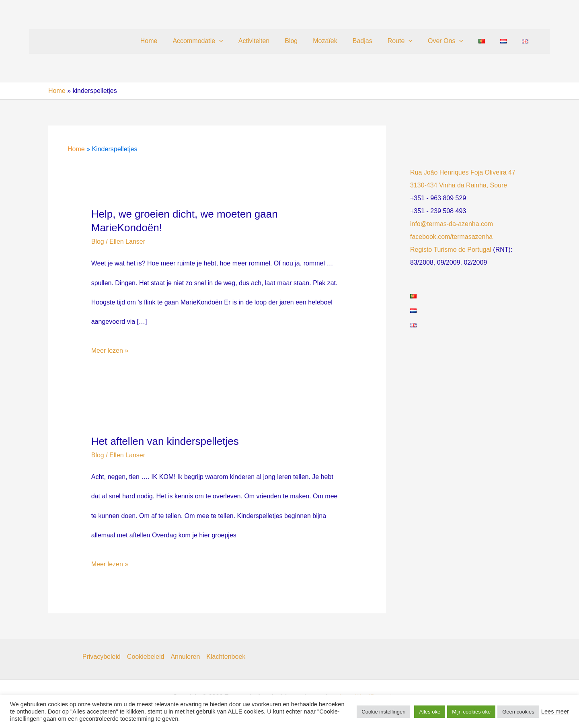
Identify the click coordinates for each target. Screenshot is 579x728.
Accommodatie (221, 41)
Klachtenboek (226, 657)
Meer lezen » (110, 351)
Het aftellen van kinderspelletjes (165, 441)
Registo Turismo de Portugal (451, 250)
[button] (242, 41)
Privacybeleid (102, 657)
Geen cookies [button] (518, 712)
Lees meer (555, 712)
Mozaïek (341, 41)
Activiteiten (274, 41)
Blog (309, 41)
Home (174, 41)
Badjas (376, 41)
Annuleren (185, 657)
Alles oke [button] (430, 712)
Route (411, 41)
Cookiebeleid (146, 657)
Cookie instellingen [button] (383, 712)
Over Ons (454, 41)
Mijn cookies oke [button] (471, 712)
